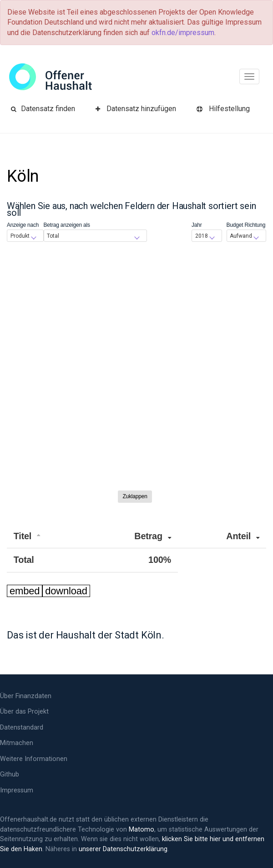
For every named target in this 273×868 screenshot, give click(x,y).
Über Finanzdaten (26, 696)
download (66, 591)
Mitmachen (17, 743)
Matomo (142, 830)
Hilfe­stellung (223, 109)
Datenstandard (22, 728)
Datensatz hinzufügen (136, 109)
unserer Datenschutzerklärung (123, 849)
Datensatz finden (43, 109)
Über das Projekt (24, 712)
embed (25, 591)
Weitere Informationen (34, 759)
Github (10, 774)
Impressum (17, 790)
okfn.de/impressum (183, 33)
